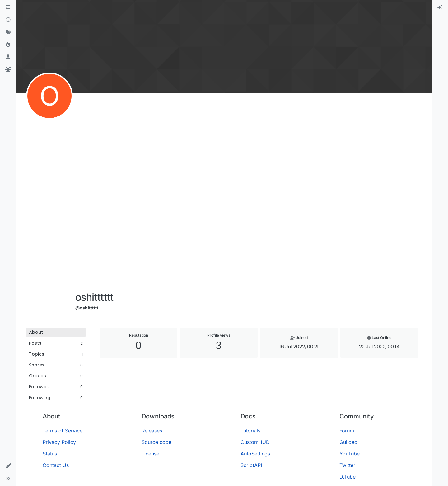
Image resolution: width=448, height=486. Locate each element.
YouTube (350, 454)
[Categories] (8, 7)
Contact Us (56, 465)
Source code (156, 442)
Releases (152, 431)
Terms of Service (63, 431)
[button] (8, 466)
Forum (347, 431)
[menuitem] (440, 7)
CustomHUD (255, 442)
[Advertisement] (94, 194)
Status (50, 454)
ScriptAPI (251, 465)
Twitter (347, 465)
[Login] (440, 7)
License (150, 454)
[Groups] (8, 70)
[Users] (8, 57)
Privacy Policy (59, 442)
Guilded (348, 442)
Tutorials (250, 431)
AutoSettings (255, 454)
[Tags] (8, 32)
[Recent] (8, 20)
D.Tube (348, 477)
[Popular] (8, 45)
